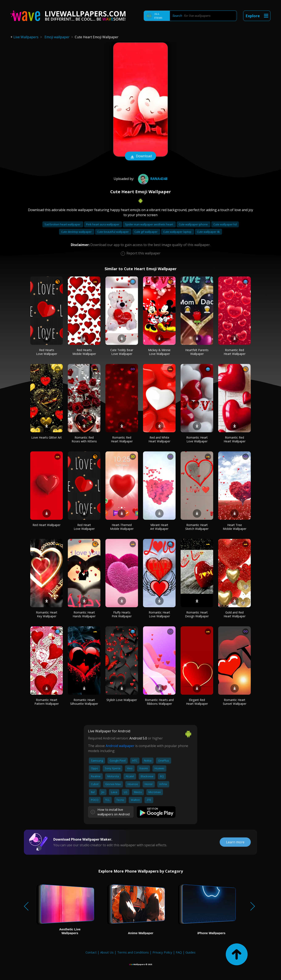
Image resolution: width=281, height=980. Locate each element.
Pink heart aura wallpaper (103, 224)
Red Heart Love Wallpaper (84, 527)
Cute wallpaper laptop (178, 232)
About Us (107, 952)
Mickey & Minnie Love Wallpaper (159, 352)
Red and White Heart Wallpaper (159, 439)
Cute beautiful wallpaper (113, 232)
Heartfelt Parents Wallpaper (197, 352)
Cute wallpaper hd (225, 224)
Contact (91, 952)
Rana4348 (152, 179)
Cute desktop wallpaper (77, 232)
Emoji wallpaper (57, 37)
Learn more (235, 842)
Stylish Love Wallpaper (122, 700)
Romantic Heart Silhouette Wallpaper (84, 702)
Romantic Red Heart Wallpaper (235, 352)
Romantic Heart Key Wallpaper (47, 614)
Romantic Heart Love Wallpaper (197, 439)
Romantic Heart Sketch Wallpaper (197, 527)
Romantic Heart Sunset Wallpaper (235, 702)
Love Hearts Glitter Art (47, 437)
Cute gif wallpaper (146, 232)
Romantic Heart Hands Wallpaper (84, 614)
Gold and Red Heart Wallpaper (235, 614)
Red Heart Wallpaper (47, 525)
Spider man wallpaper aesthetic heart (149, 224)
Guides (190, 952)
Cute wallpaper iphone (194, 224)
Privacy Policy (162, 952)
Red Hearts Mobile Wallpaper (84, 352)
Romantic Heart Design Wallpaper (197, 614)
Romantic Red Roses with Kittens (84, 439)
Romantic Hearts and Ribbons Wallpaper (159, 702)
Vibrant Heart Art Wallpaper (159, 527)
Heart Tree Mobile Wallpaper (235, 527)
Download (140, 156)
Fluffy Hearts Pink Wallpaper (122, 614)
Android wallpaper (120, 746)
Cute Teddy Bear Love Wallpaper (122, 352)
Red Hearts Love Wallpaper (47, 352)
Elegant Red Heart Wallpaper (197, 702)
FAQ (179, 952)
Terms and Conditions (133, 952)
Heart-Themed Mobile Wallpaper (122, 527)
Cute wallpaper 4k (208, 232)
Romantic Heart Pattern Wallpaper (47, 702)
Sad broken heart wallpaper (63, 224)
